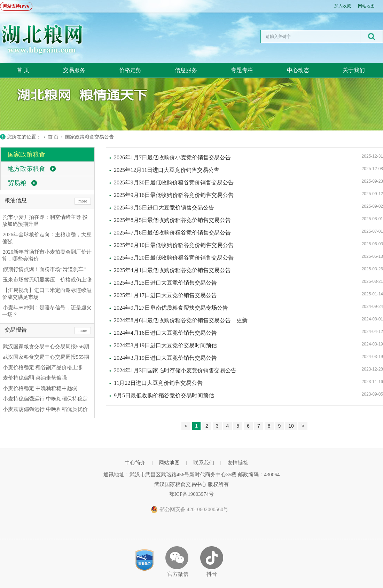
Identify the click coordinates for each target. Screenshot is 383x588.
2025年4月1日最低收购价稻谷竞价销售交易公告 (172, 270)
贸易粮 (17, 183)
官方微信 (178, 574)
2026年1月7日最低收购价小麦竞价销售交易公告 (172, 157)
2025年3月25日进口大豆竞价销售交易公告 (165, 283)
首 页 (23, 70)
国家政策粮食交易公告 (89, 137)
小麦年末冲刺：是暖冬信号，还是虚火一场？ (47, 311)
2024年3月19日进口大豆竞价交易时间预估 (165, 345)
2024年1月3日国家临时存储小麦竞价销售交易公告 (175, 370)
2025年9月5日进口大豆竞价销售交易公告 (164, 208)
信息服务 (186, 70)
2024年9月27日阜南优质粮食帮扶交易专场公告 (171, 308)
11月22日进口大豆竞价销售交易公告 (158, 383)
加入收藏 (343, 6)
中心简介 (135, 463)
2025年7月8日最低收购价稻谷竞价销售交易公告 (172, 233)
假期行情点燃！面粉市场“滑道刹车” (44, 269)
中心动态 (298, 70)
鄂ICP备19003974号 (191, 494)
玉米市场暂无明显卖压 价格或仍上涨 (47, 280)
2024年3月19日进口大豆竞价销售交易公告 (165, 358)
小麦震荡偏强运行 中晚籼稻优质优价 (45, 409)
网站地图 (366, 6)
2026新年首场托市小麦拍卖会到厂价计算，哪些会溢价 (47, 255)
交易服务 (74, 70)
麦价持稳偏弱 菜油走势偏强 (35, 378)
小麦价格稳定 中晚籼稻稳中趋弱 (40, 388)
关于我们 (354, 70)
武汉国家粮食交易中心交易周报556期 (46, 347)
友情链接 (238, 463)
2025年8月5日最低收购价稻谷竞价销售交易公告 (172, 220)
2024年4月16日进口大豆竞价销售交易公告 (165, 333)
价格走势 (130, 70)
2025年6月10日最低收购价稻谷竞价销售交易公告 (174, 245)
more (83, 201)
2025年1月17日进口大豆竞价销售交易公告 (165, 295)
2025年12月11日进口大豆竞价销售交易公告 (167, 170)
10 (291, 426)
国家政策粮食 (26, 154)
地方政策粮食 (26, 169)
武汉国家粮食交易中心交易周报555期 (46, 357)
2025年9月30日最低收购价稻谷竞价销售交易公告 (174, 182)
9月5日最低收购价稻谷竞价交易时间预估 (164, 395)
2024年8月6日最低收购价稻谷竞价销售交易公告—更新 (181, 320)
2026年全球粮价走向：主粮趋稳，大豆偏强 (47, 238)
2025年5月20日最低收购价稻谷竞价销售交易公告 (174, 258)
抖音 (212, 574)
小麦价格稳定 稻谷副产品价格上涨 (43, 367)
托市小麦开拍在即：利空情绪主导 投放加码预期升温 (45, 221)
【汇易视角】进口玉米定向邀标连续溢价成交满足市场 (47, 294)
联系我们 (204, 463)
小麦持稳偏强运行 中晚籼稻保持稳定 (45, 399)
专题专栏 (242, 70)
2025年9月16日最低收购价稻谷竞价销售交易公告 (174, 195)
